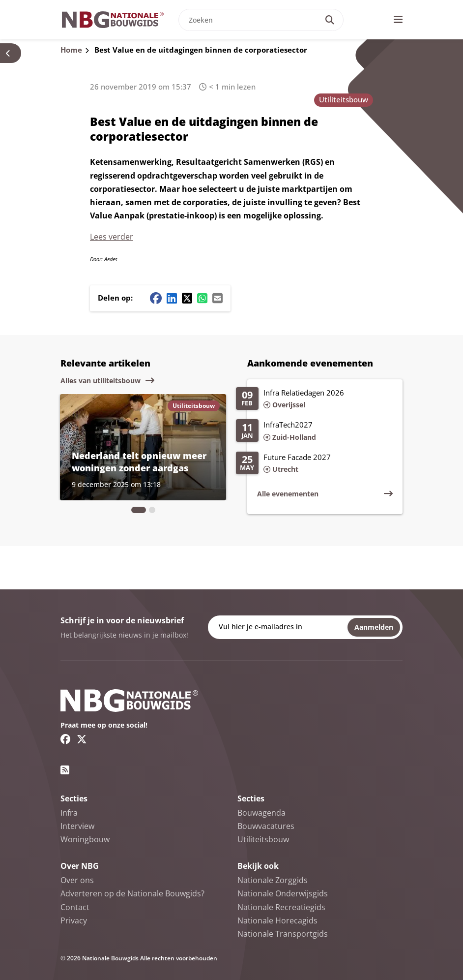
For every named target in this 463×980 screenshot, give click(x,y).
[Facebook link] (66, 739)
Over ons (77, 880)
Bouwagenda (261, 813)
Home (71, 50)
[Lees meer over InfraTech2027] (314, 431)
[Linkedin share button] (172, 298)
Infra (69, 813)
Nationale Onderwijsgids (283, 893)
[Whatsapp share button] (202, 298)
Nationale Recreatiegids (281, 907)
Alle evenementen (288, 494)
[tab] (139, 510)
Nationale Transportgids (283, 934)
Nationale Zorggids (273, 880)
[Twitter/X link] (82, 739)
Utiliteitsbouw (344, 99)
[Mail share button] (217, 298)
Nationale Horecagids (277, 920)
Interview (77, 826)
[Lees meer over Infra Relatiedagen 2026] (314, 399)
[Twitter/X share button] (187, 298)
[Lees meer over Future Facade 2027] (314, 464)
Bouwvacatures (266, 826)
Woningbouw (85, 839)
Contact (75, 907)
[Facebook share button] (156, 298)
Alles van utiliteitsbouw (101, 381)
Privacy (74, 920)
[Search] (330, 20)
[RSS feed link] (65, 770)
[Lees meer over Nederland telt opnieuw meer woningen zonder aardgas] (143, 447)
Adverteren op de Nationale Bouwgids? (132, 893)
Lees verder (112, 237)
